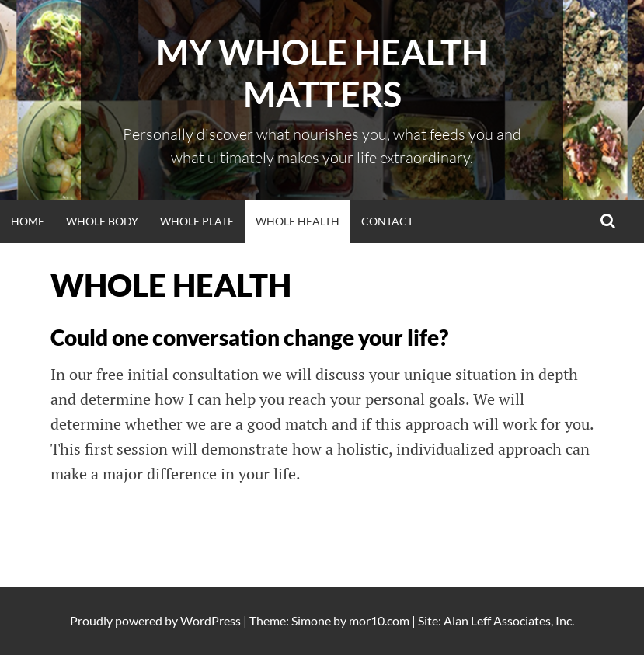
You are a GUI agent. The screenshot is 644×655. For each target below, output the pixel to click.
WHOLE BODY (102, 221)
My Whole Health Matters (322, 73)
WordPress (211, 620)
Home (28, 221)
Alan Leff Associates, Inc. (509, 620)
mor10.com (379, 620)
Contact (387, 221)
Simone (311, 620)
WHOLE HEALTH (298, 221)
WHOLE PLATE (197, 221)
